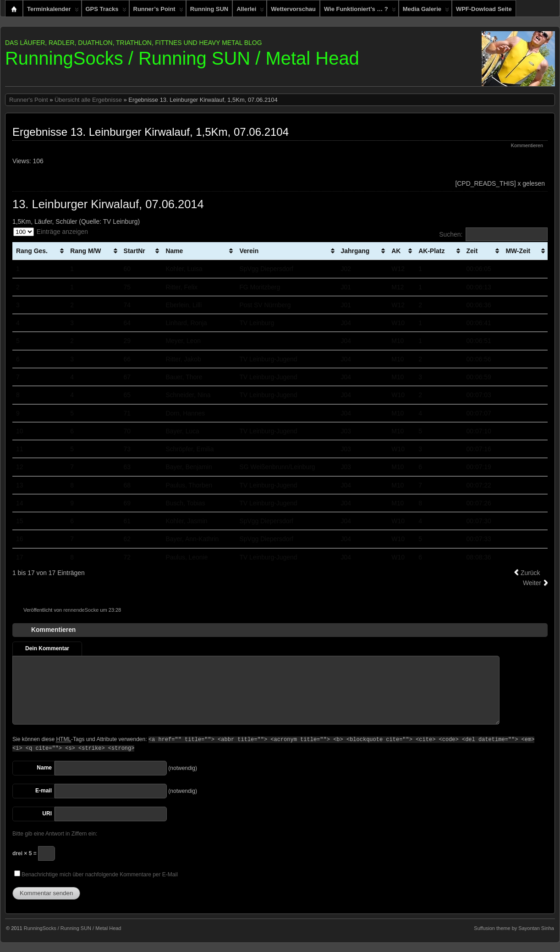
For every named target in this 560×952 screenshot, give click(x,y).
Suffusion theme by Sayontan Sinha (514, 928)
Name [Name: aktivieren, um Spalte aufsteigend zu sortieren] (174, 251)
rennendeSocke (81, 610)
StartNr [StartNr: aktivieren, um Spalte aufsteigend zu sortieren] (135, 251)
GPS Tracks (106, 11)
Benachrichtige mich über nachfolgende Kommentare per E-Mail (96, 874)
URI (47, 814)
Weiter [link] (532, 583)
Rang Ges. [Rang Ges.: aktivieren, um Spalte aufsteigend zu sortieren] (32, 251)
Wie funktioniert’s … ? (360, 11)
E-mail (44, 791)
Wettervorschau (293, 9)
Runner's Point (29, 100)
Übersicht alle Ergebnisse (88, 100)
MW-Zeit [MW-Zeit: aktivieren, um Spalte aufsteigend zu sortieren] (518, 251)
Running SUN (209, 9)
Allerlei (250, 11)
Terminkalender (53, 11)
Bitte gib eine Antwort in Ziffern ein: (55, 834)
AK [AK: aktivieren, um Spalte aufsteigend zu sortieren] (396, 251)
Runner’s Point (158, 11)
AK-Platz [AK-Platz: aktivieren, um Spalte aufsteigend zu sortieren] (431, 251)
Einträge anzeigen (51, 232)
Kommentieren (527, 145)
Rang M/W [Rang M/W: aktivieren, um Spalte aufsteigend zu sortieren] (85, 251)
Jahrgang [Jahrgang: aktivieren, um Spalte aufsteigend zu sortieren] (355, 251)
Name (44, 768)
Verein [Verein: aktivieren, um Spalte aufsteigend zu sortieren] (249, 251)
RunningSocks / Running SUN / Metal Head (182, 58)
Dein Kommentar (47, 648)
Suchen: (493, 234)
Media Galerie (426, 11)
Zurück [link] (530, 573)
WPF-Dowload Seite (484, 9)
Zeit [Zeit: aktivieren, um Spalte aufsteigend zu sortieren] (472, 251)
